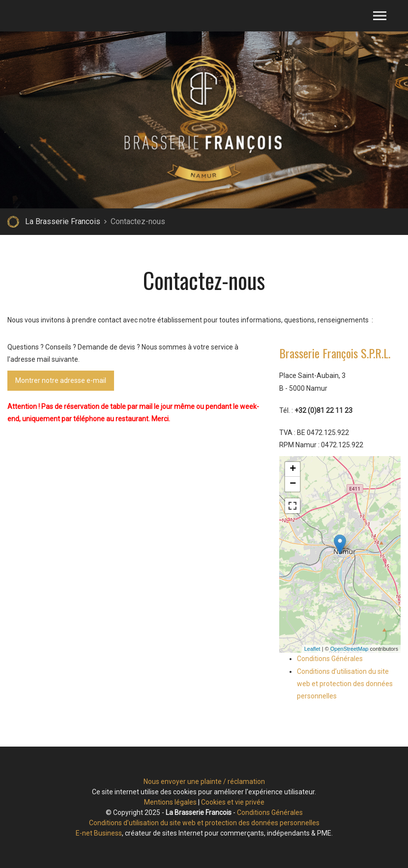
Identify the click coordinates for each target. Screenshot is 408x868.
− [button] (293, 484)
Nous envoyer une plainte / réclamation (204, 781)
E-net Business (99, 833)
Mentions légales (170, 802)
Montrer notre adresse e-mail (61, 377)
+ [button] (293, 469)
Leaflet (312, 649)
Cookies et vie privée (233, 802)
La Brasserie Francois (63, 221)
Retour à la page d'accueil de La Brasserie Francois (13, 222)
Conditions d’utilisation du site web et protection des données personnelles (345, 684)
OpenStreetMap (350, 649)
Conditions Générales (330, 659)
